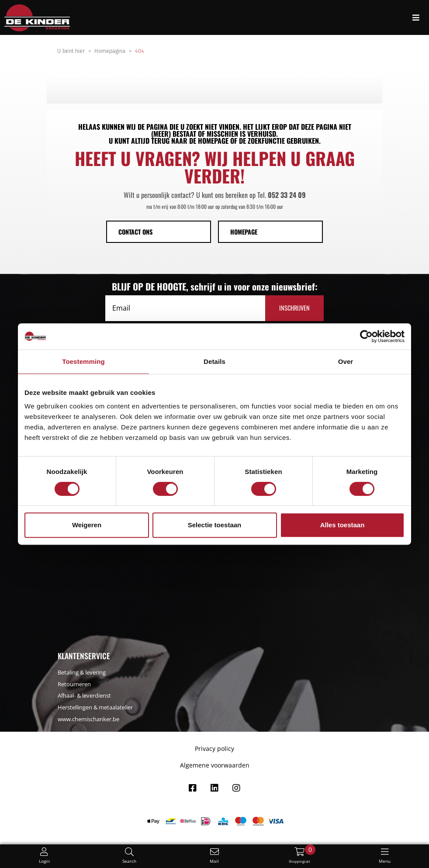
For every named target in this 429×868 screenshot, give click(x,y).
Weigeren (87, 525)
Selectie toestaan (215, 525)
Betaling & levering (82, 672)
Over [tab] (346, 361)
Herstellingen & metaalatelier (95, 707)
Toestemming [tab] (83, 361)
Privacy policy (214, 749)
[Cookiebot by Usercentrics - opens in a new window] (366, 336)
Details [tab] (214, 361)
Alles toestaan (343, 525)
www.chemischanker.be (88, 719)
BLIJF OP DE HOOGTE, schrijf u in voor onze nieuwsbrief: (215, 287)
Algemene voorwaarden (215, 765)
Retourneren (74, 684)
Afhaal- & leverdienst (84, 695)
